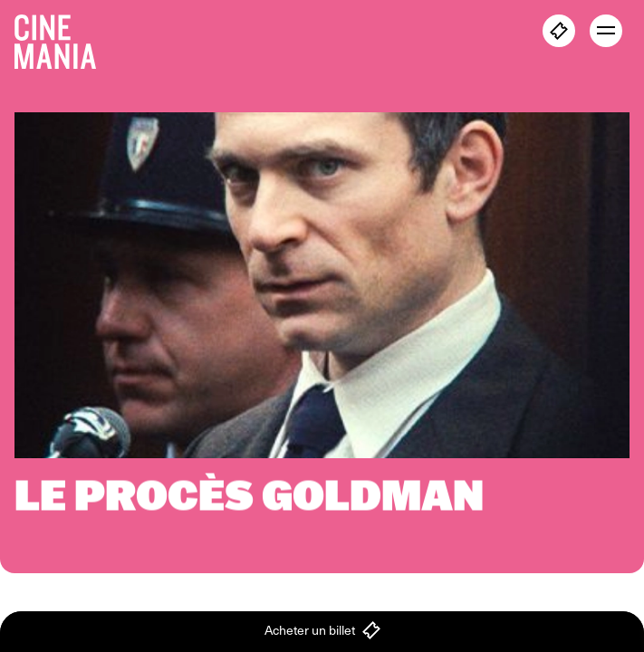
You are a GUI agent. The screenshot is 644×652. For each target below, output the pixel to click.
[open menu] (606, 31)
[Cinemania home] (62, 38)
